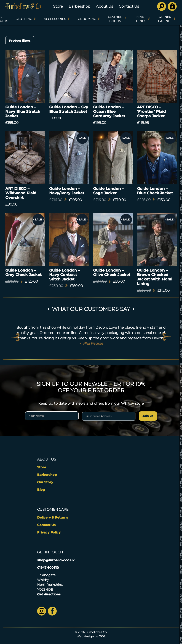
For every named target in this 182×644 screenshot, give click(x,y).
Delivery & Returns (53, 517)
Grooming (87, 19)
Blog (41, 490)
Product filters (20, 41)
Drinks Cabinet (165, 19)
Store (58, 6)
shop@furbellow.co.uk (56, 560)
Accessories (55, 19)
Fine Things (140, 19)
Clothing (24, 19)
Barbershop (79, 6)
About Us (105, 6)
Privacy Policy (49, 532)
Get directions (49, 594)
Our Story (45, 482)
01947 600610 (48, 568)
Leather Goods (115, 19)
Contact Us (129, 6)
